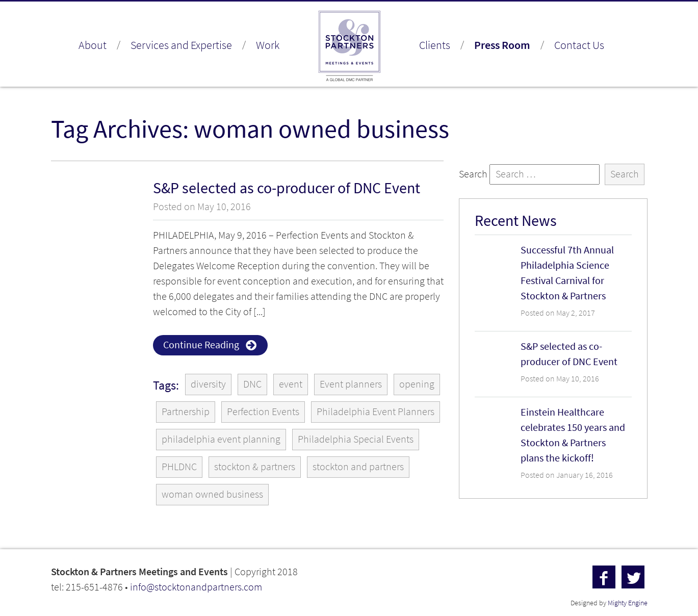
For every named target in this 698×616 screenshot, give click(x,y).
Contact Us (579, 45)
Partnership (186, 412)
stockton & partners (255, 467)
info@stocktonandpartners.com (196, 587)
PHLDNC (179, 467)
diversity (208, 384)
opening (417, 384)
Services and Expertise (181, 45)
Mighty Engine (628, 603)
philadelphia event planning (221, 439)
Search (473, 174)
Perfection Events (263, 412)
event (291, 384)
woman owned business (212, 494)
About (93, 45)
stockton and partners (358, 467)
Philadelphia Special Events (356, 439)
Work (268, 45)
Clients (435, 45)
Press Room (502, 45)
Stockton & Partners (349, 47)
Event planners (351, 384)
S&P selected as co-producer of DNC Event (287, 188)
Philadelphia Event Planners (376, 412)
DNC (252, 384)
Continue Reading (201, 345)
